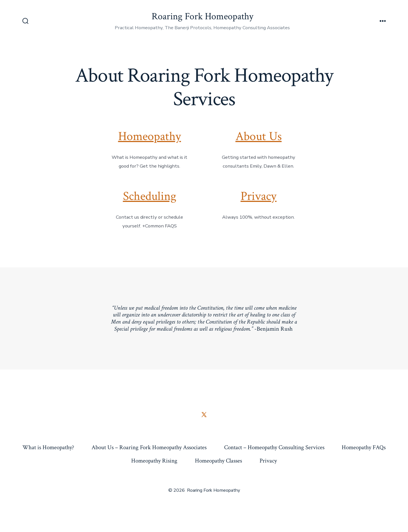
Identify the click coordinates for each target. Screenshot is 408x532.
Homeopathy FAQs (364, 447)
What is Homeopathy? (48, 447)
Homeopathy (150, 136)
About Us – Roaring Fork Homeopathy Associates (149, 447)
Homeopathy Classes (218, 461)
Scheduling (150, 196)
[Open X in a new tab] (204, 415)
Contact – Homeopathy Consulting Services (274, 447)
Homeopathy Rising (154, 461)
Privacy (259, 196)
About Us (259, 136)
